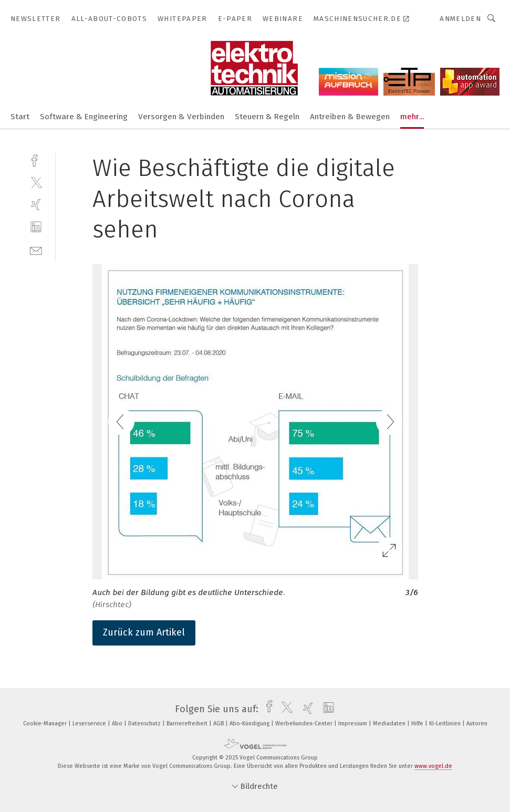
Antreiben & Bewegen (350, 117)
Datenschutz (145, 723)
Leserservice (90, 723)
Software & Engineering (84, 117)
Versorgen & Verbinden (181, 117)
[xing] (36, 205)
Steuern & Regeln (267, 117)
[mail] (36, 250)
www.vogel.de (433, 766)
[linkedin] (36, 227)
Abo (118, 723)
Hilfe (418, 723)
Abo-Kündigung (250, 723)
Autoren (477, 723)
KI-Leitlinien (446, 723)
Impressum (353, 723)
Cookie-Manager (46, 723)
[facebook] (36, 159)
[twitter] (36, 182)
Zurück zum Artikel (144, 632)
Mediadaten (390, 723)
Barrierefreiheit (188, 723)
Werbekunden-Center (305, 723)
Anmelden (460, 19)
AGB (219, 723)
